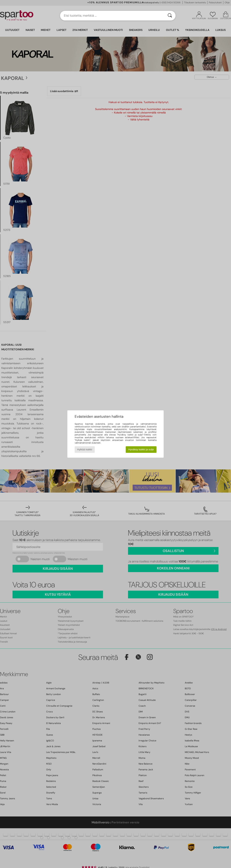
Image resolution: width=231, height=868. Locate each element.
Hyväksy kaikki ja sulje (141, 449)
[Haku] (170, 16)
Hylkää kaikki (85, 449)
